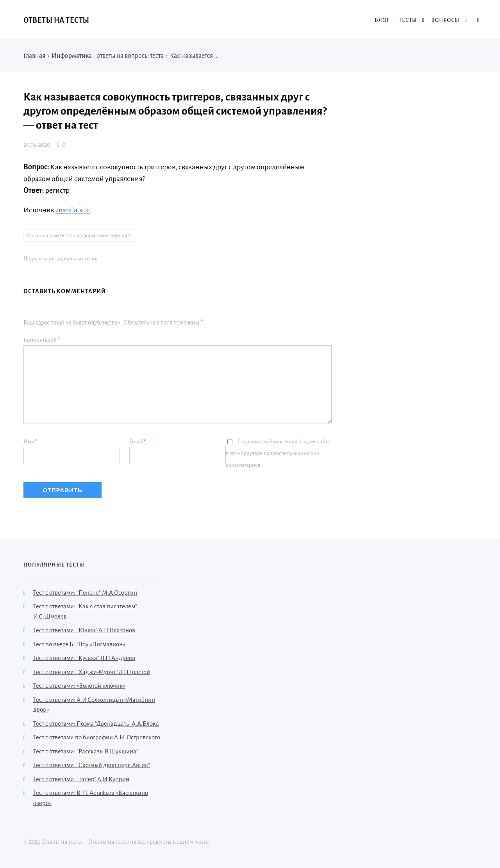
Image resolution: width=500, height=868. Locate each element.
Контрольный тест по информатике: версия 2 (79, 236)
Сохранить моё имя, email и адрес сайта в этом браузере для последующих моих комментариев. (278, 453)
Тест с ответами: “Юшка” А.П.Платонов (84, 630)
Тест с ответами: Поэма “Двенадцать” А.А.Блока (96, 724)
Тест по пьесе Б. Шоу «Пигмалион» (79, 644)
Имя (30, 442)
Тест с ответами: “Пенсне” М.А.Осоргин (85, 593)
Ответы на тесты (56, 20)
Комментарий (42, 340)
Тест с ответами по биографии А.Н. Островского (97, 737)
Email (137, 442)
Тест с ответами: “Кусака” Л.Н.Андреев (84, 658)
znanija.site (73, 210)
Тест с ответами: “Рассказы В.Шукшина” (86, 751)
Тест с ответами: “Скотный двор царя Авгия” (92, 765)
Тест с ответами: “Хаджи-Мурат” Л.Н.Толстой (92, 672)
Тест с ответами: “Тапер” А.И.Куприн (81, 779)
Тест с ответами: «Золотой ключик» (79, 686)
